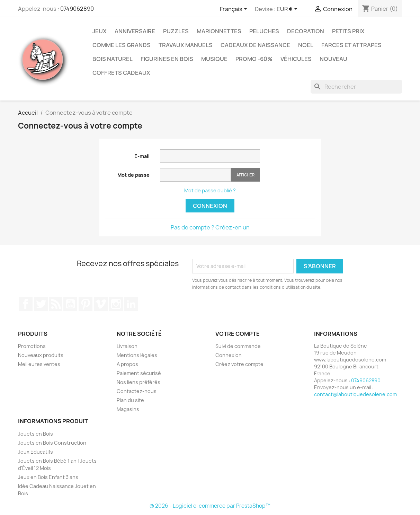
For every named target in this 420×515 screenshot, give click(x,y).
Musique (214, 59)
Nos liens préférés (138, 382)
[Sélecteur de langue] (235, 9)
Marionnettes (219, 31)
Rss (56, 304)
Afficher (245, 175)
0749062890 (77, 9)
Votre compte (238, 334)
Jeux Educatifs (35, 452)
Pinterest (86, 304)
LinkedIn (131, 304)
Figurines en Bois (167, 59)
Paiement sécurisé (139, 373)
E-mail (142, 156)
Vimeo (101, 304)
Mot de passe (133, 175)
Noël (306, 45)
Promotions (32, 346)
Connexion (210, 206)
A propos (127, 364)
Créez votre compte (239, 364)
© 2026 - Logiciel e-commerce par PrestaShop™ (210, 506)
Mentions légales (137, 355)
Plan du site (130, 400)
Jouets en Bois (35, 434)
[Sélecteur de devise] (288, 9)
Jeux (100, 31)
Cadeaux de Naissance (255, 45)
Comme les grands (122, 45)
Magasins (128, 409)
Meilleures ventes (39, 364)
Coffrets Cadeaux (121, 73)
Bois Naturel (113, 59)
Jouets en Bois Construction (52, 443)
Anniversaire (135, 31)
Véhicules (296, 59)
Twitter (41, 304)
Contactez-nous (137, 391)
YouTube (70, 304)
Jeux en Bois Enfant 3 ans (48, 477)
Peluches (264, 31)
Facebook (26, 304)
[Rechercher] (356, 87)
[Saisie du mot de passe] (195, 175)
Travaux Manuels (186, 45)
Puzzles (176, 31)
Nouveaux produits (41, 355)
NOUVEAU (333, 59)
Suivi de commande (238, 346)
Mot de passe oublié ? (210, 190)
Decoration (306, 31)
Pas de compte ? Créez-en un (210, 227)
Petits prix (348, 31)
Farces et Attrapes (351, 45)
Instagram (116, 304)
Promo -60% (254, 59)
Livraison (127, 346)
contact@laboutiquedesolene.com (355, 394)
